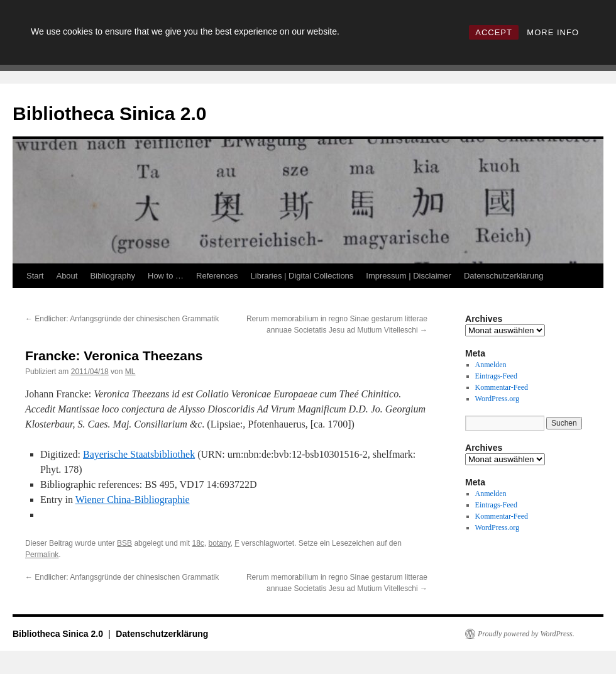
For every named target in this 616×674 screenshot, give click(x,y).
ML (130, 372)
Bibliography (113, 276)
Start (35, 276)
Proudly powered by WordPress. (526, 634)
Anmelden (491, 365)
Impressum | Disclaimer (409, 276)
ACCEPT (494, 32)
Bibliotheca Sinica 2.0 (109, 113)
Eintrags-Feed (496, 376)
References (217, 276)
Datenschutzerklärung (503, 276)
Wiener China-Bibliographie (133, 500)
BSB (124, 543)
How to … (166, 276)
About (67, 276)
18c (198, 543)
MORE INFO (553, 32)
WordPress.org (497, 399)
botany (220, 543)
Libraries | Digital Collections (302, 276)
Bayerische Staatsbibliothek (139, 454)
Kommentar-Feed (502, 387)
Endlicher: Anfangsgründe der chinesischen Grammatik (122, 319)
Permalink (42, 555)
